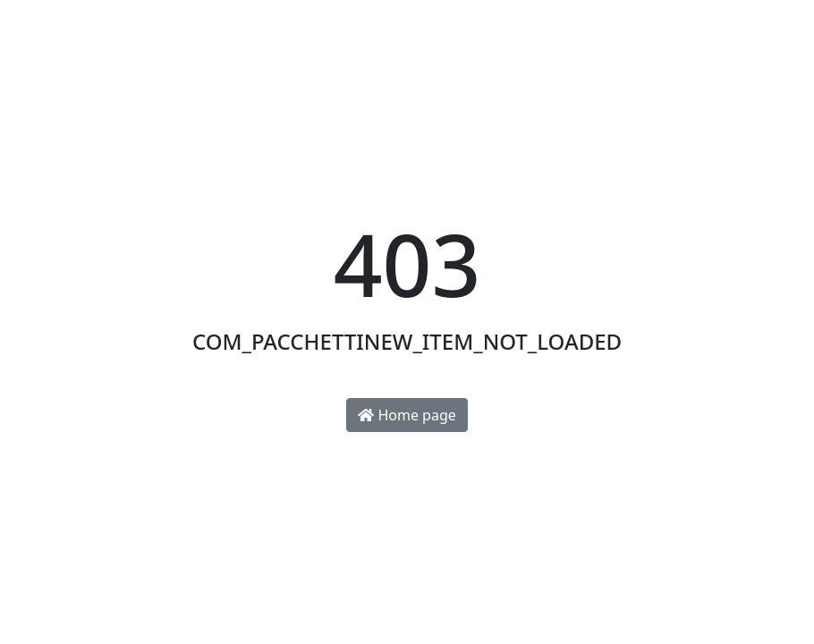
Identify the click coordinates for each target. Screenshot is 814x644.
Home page (407, 415)
